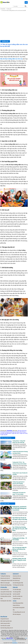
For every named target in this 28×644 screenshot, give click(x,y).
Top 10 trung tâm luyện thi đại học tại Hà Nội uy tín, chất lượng (19, 549)
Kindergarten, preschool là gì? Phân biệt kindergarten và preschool (19, 508)
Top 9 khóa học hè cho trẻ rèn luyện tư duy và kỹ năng (20, 518)
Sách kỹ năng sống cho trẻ (7, 628)
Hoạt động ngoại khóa (18, 603)
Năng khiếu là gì (17, 578)
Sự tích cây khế (16, 594)
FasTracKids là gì (5, 590)
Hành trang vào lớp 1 (5, 623)
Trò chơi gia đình (17, 592)
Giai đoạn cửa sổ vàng (20, 432)
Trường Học (9, 9)
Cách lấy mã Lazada (5, 626)
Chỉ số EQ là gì (16, 581)
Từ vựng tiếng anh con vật (19, 612)
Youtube (14, 641)
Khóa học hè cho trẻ (5, 578)
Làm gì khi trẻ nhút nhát (6, 592)
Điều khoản (7, 640)
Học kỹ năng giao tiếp (18, 583)
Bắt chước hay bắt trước (6, 621)
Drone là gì (12, 432)
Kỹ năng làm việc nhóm (6, 601)
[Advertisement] (14, 25)
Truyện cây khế (4, 435)
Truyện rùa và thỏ (23, 433)
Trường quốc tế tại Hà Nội (6, 581)
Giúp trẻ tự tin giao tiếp (6, 594)
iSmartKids (3, 9)
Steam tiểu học (16, 605)
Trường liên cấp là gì (5, 576)
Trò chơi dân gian (17, 590)
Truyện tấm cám (15, 433)
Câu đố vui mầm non (18, 596)
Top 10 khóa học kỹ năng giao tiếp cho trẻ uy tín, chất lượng (20, 529)
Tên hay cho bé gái (5, 432)
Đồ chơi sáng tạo (17, 614)
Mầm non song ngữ (5, 583)
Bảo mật (12, 640)
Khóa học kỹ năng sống (6, 585)
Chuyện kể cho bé (5, 619)
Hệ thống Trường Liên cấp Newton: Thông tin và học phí (19, 560)
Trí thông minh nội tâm (18, 585)
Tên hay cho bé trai (22, 431)
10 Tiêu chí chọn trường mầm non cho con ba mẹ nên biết (14, 10)
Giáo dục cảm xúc (17, 576)
